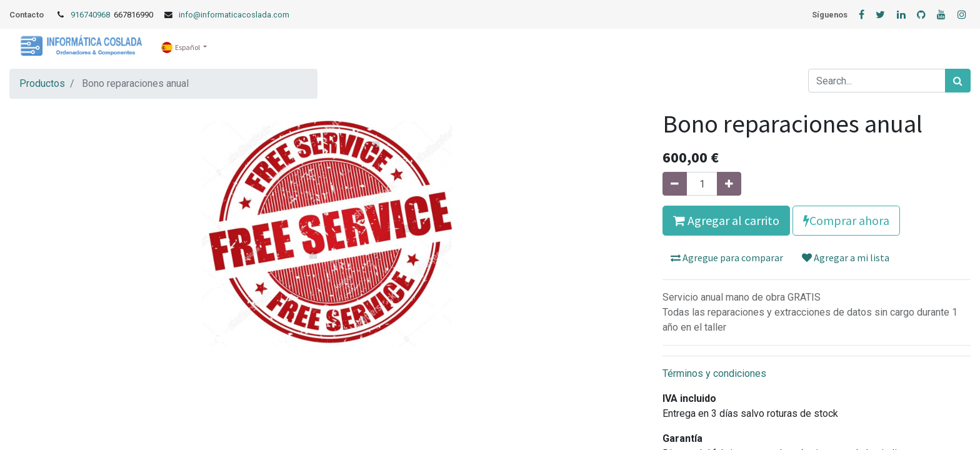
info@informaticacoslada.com (234, 15)
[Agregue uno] (729, 184)
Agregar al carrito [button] (726, 220)
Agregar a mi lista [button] (846, 257)
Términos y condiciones (714, 373)
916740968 (91, 15)
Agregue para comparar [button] (727, 257)
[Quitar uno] (675, 184)
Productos (42, 83)
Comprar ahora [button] (846, 220)
